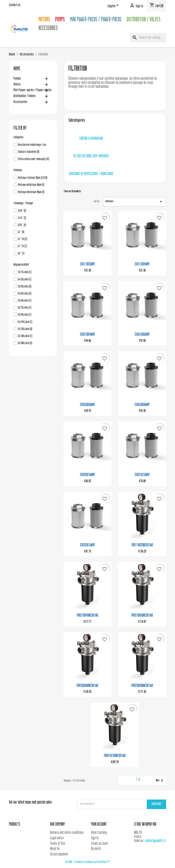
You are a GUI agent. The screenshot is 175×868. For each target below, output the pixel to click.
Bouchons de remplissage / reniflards (34, 145)
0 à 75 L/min (25, 308)
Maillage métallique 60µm (31, 185)
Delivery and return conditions (67, 833)
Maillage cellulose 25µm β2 (33, 178)
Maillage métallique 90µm (31, 192)
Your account (99, 825)
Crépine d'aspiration (29, 152)
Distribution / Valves (144, 20)
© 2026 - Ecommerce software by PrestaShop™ (87, 862)
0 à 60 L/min (25, 301)
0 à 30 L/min (25, 287)
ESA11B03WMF (87, 264)
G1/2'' (22, 218)
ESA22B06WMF (87, 405)
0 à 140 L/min (25, 322)
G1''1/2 (23, 246)
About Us (55, 849)
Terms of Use (58, 844)
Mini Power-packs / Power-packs (96, 20)
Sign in (95, 838)
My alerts (96, 849)
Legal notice (57, 838)
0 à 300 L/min (25, 343)
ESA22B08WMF (142, 405)
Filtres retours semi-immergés (34, 159)
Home (17, 69)
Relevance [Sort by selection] (135, 202)
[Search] (148, 38)
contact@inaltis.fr (155, 841)
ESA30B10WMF (87, 475)
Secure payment (59, 854)
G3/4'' (22, 225)
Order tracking (99, 833)
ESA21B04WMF (87, 335)
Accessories (48, 29)
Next (160, 780)
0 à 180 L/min (25, 336)
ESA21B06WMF (142, 335)
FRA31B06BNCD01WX (142, 616)
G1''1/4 (23, 239)
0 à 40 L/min (25, 294)
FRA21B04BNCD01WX (87, 616)
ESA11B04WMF (142, 264)
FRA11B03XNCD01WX (142, 545)
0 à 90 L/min (25, 315)
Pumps (60, 20)
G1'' (21, 232)
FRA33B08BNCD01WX (142, 686)
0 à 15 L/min (25, 272)
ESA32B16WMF (87, 545)
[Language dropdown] (114, 6)
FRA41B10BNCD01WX (115, 756)
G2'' (21, 254)
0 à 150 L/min (25, 329)
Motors (44, 20)
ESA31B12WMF (142, 475)
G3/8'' (22, 211)
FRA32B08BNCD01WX (87, 686)
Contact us (15, 5)
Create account (99, 844)
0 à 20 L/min (25, 280)
